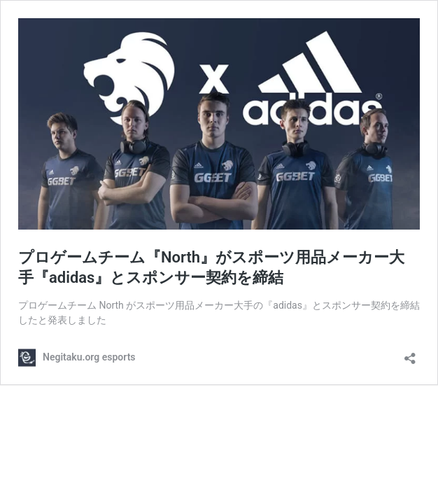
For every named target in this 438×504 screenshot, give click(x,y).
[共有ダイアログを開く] (410, 354)
